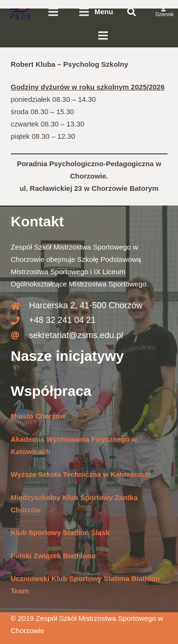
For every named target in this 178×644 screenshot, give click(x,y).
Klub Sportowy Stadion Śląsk (60, 532)
